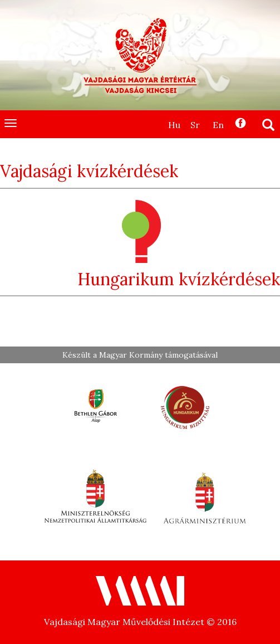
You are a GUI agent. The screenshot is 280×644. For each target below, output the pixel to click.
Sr (195, 125)
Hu (174, 125)
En (218, 125)
